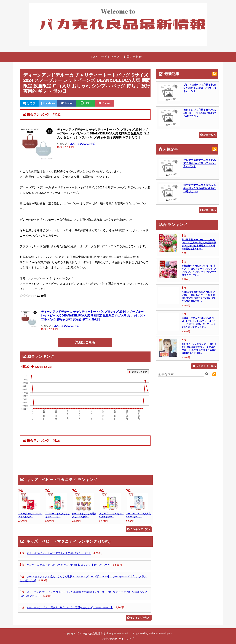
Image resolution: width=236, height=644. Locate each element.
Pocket (105, 103)
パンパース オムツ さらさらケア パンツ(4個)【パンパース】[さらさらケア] (69, 565)
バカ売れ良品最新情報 (92, 634)
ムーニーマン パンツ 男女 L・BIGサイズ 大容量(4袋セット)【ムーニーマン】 (70, 607)
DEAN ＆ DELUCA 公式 (82, 144)
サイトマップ (110, 57)
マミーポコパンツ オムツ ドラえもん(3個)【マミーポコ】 (59, 553)
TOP (94, 57)
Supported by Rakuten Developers (152, 634)
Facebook (48, 103)
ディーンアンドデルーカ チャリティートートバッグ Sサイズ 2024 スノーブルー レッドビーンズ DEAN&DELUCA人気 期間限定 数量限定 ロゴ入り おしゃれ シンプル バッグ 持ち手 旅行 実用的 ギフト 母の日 (93, 315)
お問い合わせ (133, 57)
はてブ (29, 103)
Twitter (67, 103)
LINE (86, 103)
